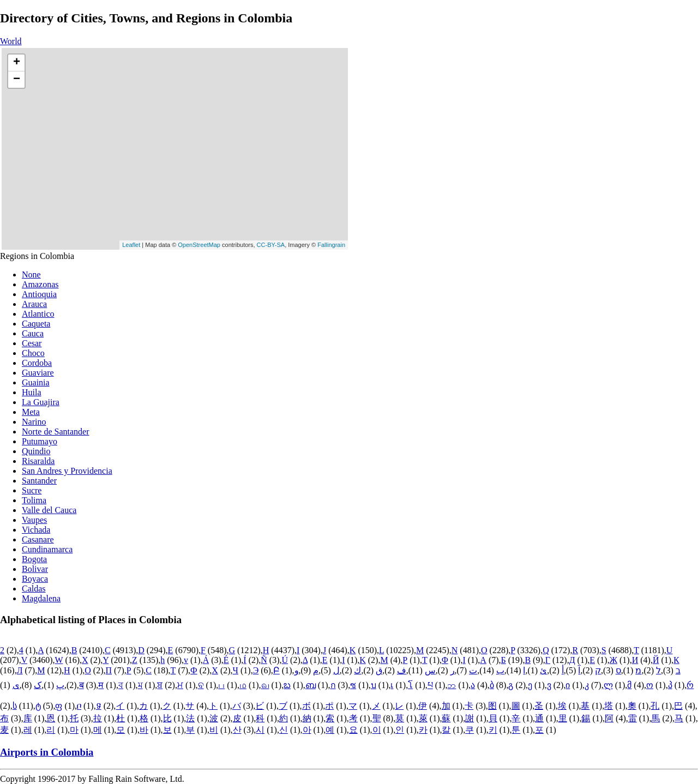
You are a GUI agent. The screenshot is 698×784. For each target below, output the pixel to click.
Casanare (38, 539)
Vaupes (34, 520)
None (31, 275)
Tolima (34, 500)
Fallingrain (331, 245)
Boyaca (35, 579)
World (11, 41)
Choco (33, 353)
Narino (34, 422)
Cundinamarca (47, 549)
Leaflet (131, 245)
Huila (32, 392)
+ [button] (17, 63)
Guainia (36, 382)
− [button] (17, 80)
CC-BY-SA (271, 245)
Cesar (32, 343)
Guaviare (38, 373)
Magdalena (41, 598)
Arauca (34, 304)
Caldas (34, 589)
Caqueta (36, 324)
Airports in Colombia (47, 752)
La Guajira (41, 402)
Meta (31, 412)
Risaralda (38, 461)
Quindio (36, 451)
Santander (39, 481)
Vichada (36, 530)
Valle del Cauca (49, 510)
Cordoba (37, 363)
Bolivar (35, 569)
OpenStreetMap (199, 245)
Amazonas (40, 284)
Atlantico (38, 314)
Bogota (34, 559)
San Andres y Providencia (67, 471)
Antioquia (39, 294)
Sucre (32, 490)
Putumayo (40, 441)
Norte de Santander (56, 432)
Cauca (33, 333)
